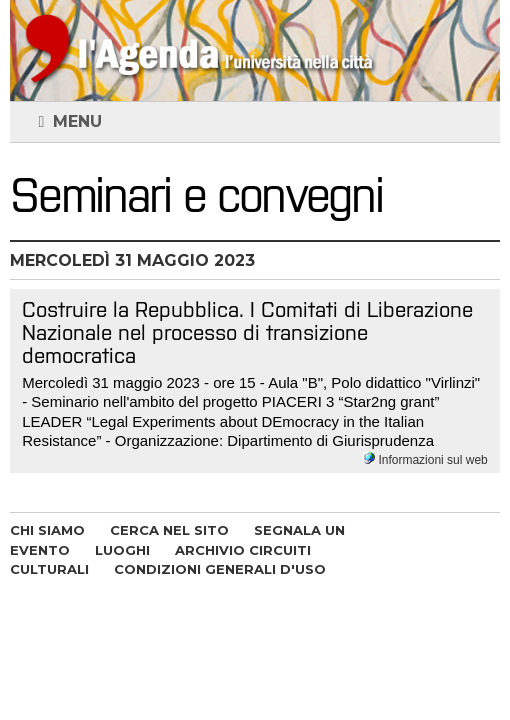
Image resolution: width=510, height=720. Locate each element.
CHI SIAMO (47, 530)
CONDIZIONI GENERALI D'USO (220, 569)
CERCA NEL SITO (169, 530)
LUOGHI (122, 550)
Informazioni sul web (425, 460)
